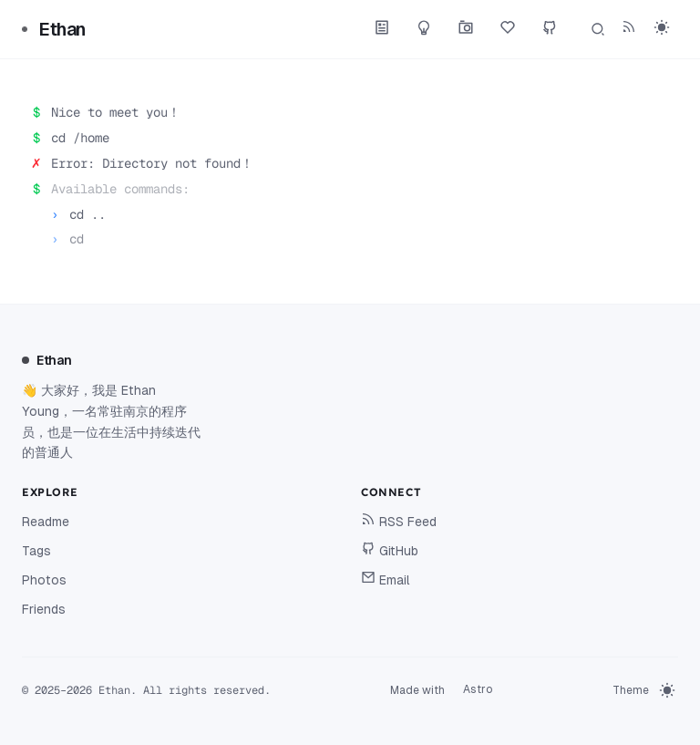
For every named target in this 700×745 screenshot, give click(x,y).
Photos (44, 580)
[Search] (598, 29)
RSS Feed (399, 520)
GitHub (390, 549)
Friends (44, 609)
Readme (46, 522)
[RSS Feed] (629, 29)
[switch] (662, 27)
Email (386, 579)
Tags (36, 551)
